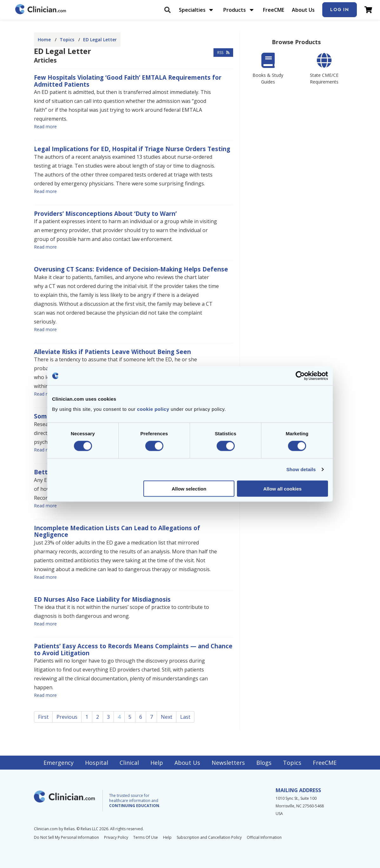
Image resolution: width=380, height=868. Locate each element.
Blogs (264, 763)
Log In (340, 10)
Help (157, 763)
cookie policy (153, 409)
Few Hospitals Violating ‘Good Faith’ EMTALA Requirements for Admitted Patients (128, 81)
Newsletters (228, 763)
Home (44, 40)
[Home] (41, 10)
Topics (67, 40)
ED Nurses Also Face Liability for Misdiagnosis (102, 599)
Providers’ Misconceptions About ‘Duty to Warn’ (105, 214)
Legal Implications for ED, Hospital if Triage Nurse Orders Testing (132, 149)
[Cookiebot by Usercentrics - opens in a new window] (300, 376)
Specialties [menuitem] (192, 10)
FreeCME (274, 10)
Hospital (97, 763)
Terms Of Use (146, 837)
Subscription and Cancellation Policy (209, 837)
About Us (303, 10)
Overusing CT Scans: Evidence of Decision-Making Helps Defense (131, 269)
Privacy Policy (116, 837)
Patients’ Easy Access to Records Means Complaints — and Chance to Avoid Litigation (133, 649)
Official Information (264, 837)
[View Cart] (368, 10)
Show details (301, 469)
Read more (45, 127)
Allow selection (189, 488)
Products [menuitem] (235, 10)
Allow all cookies (282, 488)
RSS (223, 53)
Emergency (59, 763)
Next (167, 717)
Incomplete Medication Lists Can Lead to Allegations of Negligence (117, 531)
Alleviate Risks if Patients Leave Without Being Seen (112, 352)
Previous (67, 717)
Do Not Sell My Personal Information (66, 837)
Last (185, 717)
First (43, 717)
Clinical (129, 763)
